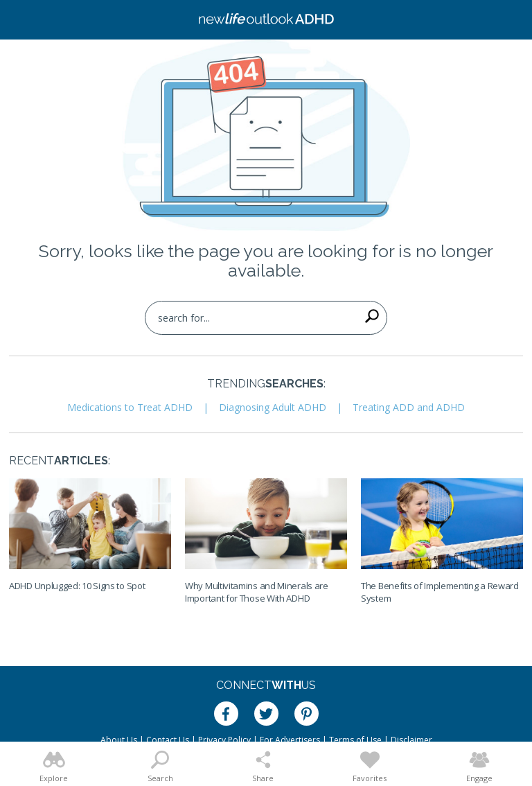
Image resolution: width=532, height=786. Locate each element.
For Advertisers (290, 740)
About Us (119, 740)
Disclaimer (411, 740)
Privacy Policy (224, 740)
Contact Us (168, 740)
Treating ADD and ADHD (409, 407)
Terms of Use (355, 740)
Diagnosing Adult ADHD (273, 407)
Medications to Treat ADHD (130, 407)
